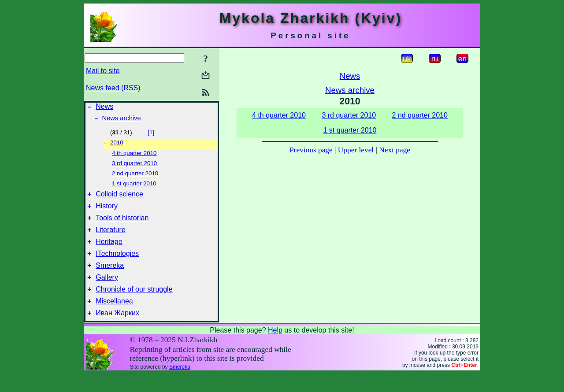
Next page (395, 150)
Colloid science (119, 199)
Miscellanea (114, 318)
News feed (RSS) (113, 88)
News (104, 108)
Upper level (356, 150)
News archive (122, 121)
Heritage (109, 252)
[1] (151, 135)
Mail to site (103, 71)
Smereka (110, 278)
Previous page (311, 150)
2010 (117, 146)
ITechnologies (117, 265)
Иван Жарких (117, 331)
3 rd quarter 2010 (134, 167)
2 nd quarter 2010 (135, 177)
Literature (111, 239)
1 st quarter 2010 (134, 187)
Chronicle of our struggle (134, 305)
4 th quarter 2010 (134, 157)
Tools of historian (122, 225)
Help (275, 348)
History (107, 212)
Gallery (107, 291)
